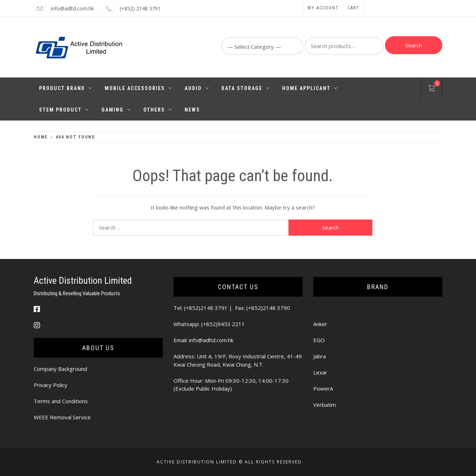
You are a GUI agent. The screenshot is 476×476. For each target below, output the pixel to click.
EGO (319, 340)
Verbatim (325, 405)
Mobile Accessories (139, 88)
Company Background (60, 369)
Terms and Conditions (61, 401)
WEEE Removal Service (62, 417)
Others (158, 110)
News (192, 110)
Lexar (320, 372)
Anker (320, 324)
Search (414, 45)
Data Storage (246, 88)
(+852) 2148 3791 (140, 8)
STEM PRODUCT (64, 110)
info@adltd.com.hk (72, 8)
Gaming (116, 110)
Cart (354, 8)
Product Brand (66, 88)
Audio (197, 88)
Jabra (320, 356)
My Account (323, 8)
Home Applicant (310, 88)
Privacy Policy (51, 385)
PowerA (323, 388)
